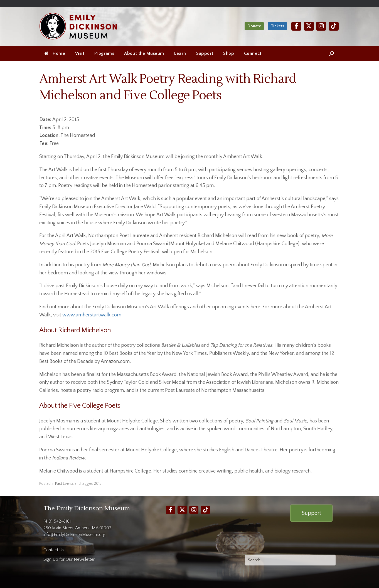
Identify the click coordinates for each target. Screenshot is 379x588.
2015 (98, 484)
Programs (104, 53)
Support (205, 53)
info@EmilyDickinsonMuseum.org (74, 535)
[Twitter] (309, 26)
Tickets (277, 26)
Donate (254, 26)
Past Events (64, 484)
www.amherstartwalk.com (92, 315)
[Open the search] (332, 53)
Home (55, 53)
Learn (180, 53)
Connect (253, 53)
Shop (229, 53)
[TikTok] (334, 26)
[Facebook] (296, 26)
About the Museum (144, 53)
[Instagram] (321, 26)
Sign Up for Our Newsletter (69, 559)
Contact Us (54, 550)
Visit (80, 53)
